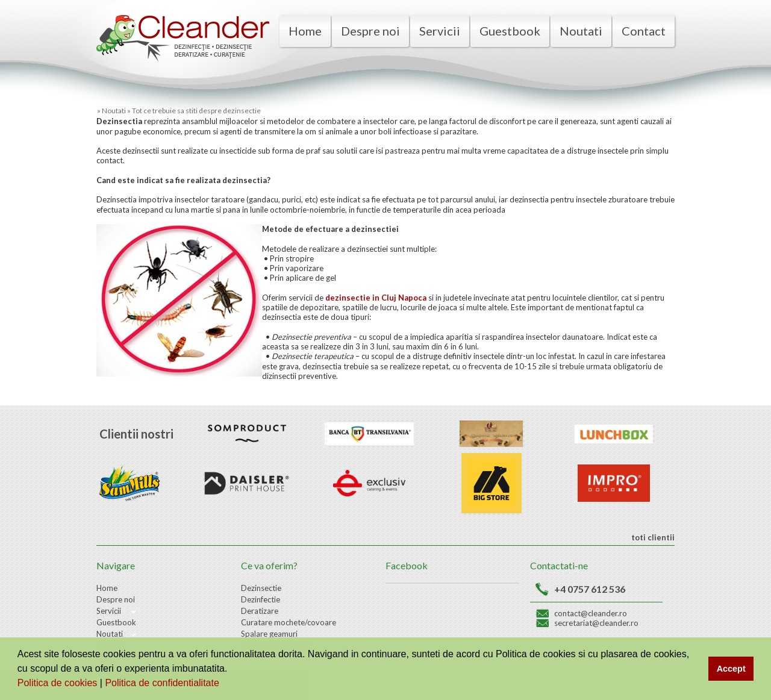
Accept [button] (731, 669)
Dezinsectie (261, 588)
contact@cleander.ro (591, 613)
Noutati (581, 31)
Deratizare (260, 611)
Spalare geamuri (269, 634)
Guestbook (510, 31)
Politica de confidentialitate (163, 683)
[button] (223, 684)
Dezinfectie (261, 599)
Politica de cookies (59, 683)
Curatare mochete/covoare (289, 622)
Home (305, 31)
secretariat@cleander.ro (596, 623)
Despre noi (370, 31)
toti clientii (652, 537)
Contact (644, 31)
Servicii (440, 31)
